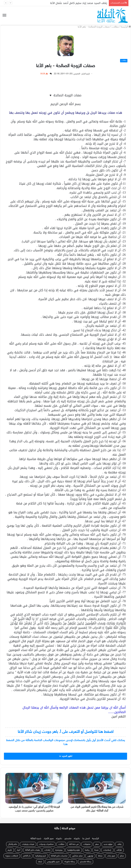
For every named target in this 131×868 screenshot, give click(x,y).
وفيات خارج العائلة (32, 850)
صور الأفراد (49, 839)
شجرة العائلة (36, 839)
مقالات (115, 27)
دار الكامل (27, 856)
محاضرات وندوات (46, 844)
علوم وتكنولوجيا (74, 850)
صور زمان (111, 856)
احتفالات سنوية (12, 856)
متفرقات (87, 844)
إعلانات (47, 850)
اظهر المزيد (66, 756)
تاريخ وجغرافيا (41, 856)
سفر (97, 844)
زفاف (119, 844)
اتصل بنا (86, 839)
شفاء (40, 862)
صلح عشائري (77, 856)
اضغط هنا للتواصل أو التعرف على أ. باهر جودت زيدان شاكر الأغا (66, 732)
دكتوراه (77, 839)
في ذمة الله (74, 844)
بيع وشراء (59, 850)
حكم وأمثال (13, 844)
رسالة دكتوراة (70, 862)
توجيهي (90, 856)
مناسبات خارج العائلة (59, 856)
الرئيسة (126, 27)
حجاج (122, 856)
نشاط (100, 856)
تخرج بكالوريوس (53, 862)
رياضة (87, 850)
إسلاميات (107, 850)
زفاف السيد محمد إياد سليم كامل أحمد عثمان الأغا (79, 3)
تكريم (10, 850)
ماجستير (68, 839)
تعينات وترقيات (28, 844)
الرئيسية (96, 839)
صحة (96, 850)
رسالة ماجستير (86, 862)
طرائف (119, 850)
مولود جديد (108, 844)
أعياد (19, 850)
